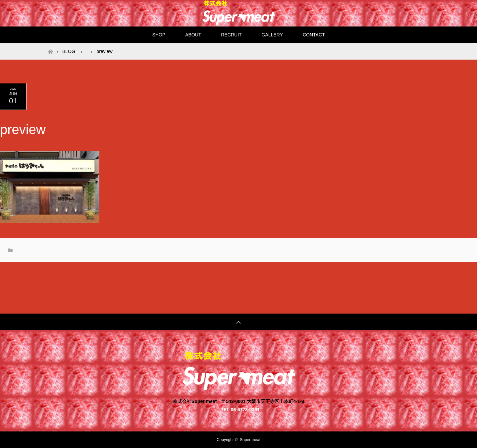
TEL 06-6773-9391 (240, 409)
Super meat (250, 440)
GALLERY (272, 35)
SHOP (159, 35)
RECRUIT (231, 35)
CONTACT (314, 35)
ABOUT (193, 35)
